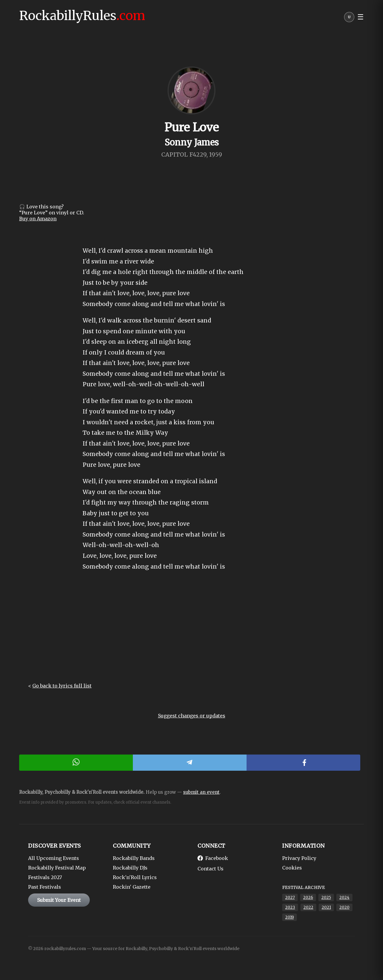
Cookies (292, 868)
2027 (290, 898)
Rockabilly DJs (130, 868)
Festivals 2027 (45, 877)
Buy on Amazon (38, 219)
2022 (308, 907)
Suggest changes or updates (192, 716)
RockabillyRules (82, 16)
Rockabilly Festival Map (57, 868)
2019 (289, 917)
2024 (344, 898)
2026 (308, 898)
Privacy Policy (299, 858)
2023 (290, 907)
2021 (326, 907)
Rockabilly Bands (134, 858)
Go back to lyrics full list (62, 686)
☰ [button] (361, 17)
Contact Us (211, 869)
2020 (344, 907)
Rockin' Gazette (132, 887)
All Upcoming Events (54, 858)
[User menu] (349, 19)
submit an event (201, 792)
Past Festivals (45, 887)
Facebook (213, 858)
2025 (326, 898)
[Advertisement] (191, 632)
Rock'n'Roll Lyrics (135, 877)
